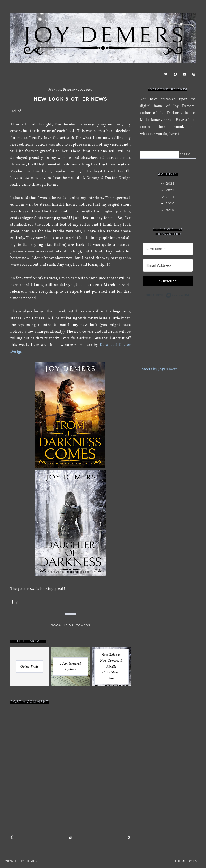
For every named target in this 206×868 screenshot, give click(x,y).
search (186, 154)
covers (83, 625)
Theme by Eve (187, 861)
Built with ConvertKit (190, 294)
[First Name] (168, 249)
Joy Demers (29, 861)
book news (62, 625)
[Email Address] (168, 265)
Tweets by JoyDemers (159, 369)
